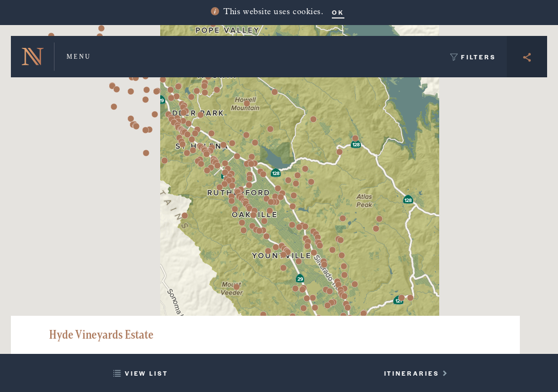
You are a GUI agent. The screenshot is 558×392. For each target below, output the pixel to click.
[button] (266, 236)
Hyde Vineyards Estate (101, 335)
